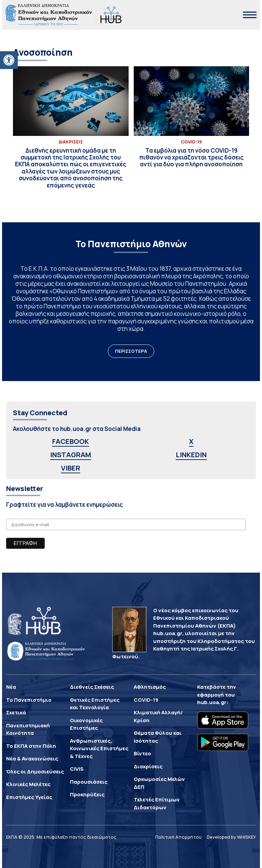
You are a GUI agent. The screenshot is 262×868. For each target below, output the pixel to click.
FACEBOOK (71, 441)
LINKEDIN (191, 455)
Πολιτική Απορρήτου (178, 837)
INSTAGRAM (71, 455)
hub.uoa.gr (212, 702)
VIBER (71, 468)
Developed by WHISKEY (231, 837)
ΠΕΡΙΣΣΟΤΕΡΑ (131, 351)
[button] (9, 60)
